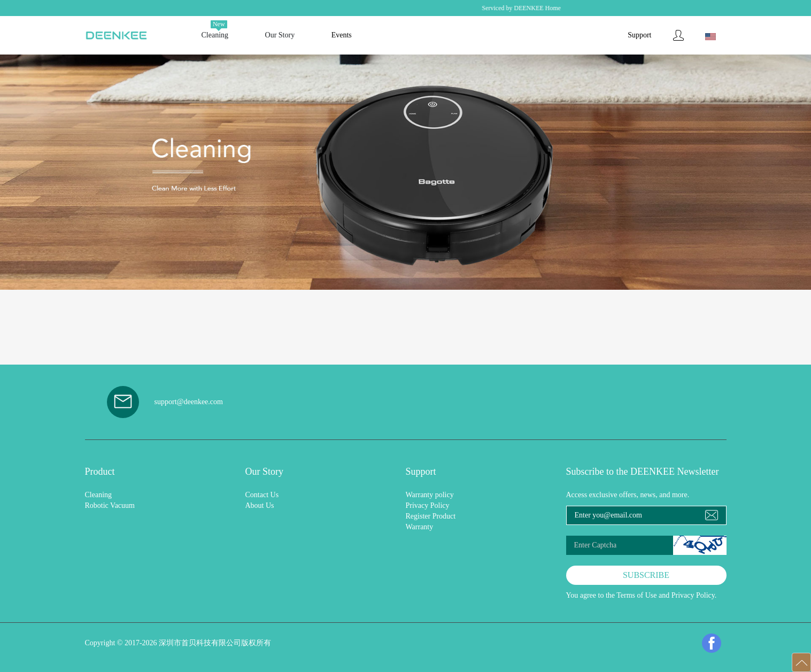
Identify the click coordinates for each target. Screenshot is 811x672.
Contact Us (262, 495)
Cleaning (99, 495)
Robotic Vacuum (110, 505)
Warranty (420, 527)
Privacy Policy (428, 505)
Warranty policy (430, 495)
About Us (260, 505)
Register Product (431, 516)
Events (342, 35)
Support (639, 35)
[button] (801, 662)
